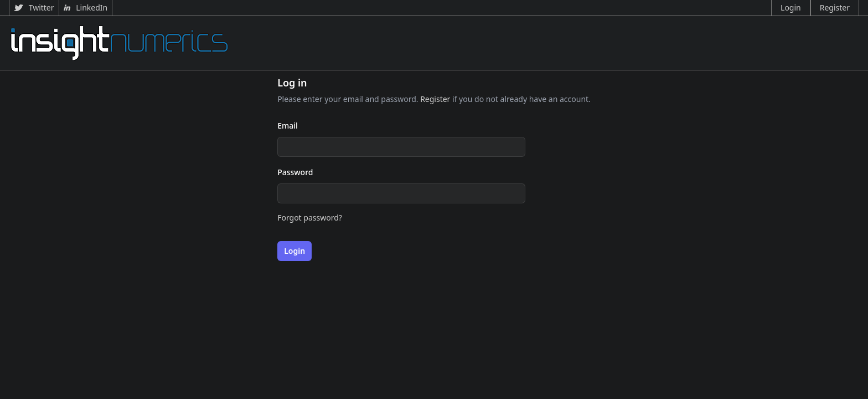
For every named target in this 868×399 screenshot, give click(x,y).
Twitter (34, 7)
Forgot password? (310, 218)
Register (835, 7)
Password (295, 172)
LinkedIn (86, 7)
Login (791, 7)
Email (288, 126)
